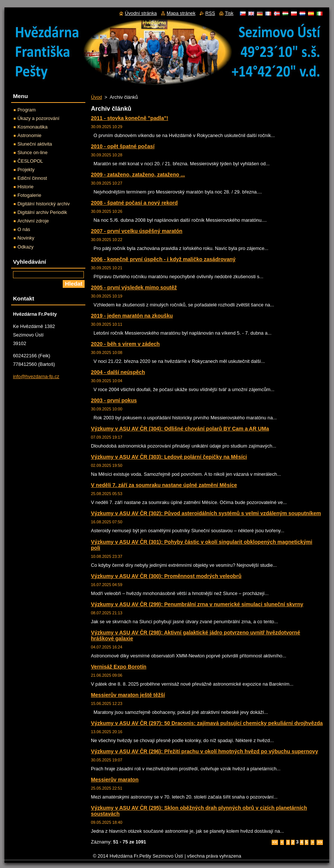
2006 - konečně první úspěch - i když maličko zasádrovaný (163, 259)
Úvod (96, 97)
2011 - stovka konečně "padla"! (130, 118)
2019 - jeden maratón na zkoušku (132, 316)
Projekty (26, 170)
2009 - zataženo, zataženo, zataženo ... (138, 175)
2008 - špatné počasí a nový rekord (134, 203)
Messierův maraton (115, 780)
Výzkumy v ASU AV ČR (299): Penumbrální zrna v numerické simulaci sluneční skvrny (197, 604)
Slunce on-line (32, 152)
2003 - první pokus (114, 400)
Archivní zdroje (33, 221)
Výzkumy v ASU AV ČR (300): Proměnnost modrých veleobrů (166, 576)
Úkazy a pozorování (38, 118)
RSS (210, 13)
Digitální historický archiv (44, 204)
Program (27, 110)
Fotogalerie (29, 195)
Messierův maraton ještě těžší (128, 695)
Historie (25, 187)
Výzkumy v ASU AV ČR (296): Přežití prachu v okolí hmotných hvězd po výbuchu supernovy (204, 751)
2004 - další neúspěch (118, 372)
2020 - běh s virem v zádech (125, 344)
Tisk (229, 13)
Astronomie (30, 135)
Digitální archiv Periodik (42, 212)
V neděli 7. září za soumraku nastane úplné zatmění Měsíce (164, 485)
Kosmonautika (32, 127)
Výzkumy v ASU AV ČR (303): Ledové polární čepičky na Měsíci (169, 457)
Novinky (26, 238)
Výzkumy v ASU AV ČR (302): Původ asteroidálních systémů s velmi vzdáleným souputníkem (206, 513)
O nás (24, 229)
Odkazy (25, 247)
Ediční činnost (32, 178)
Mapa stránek (181, 13)
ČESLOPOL (30, 161)
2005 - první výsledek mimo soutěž (134, 287)
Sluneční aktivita (35, 144)
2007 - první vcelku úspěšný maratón (137, 231)
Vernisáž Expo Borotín (119, 667)
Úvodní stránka (141, 13)
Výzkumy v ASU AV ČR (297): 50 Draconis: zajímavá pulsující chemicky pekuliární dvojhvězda (207, 723)
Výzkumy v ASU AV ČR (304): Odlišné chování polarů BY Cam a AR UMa (180, 429)
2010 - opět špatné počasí (123, 146)
